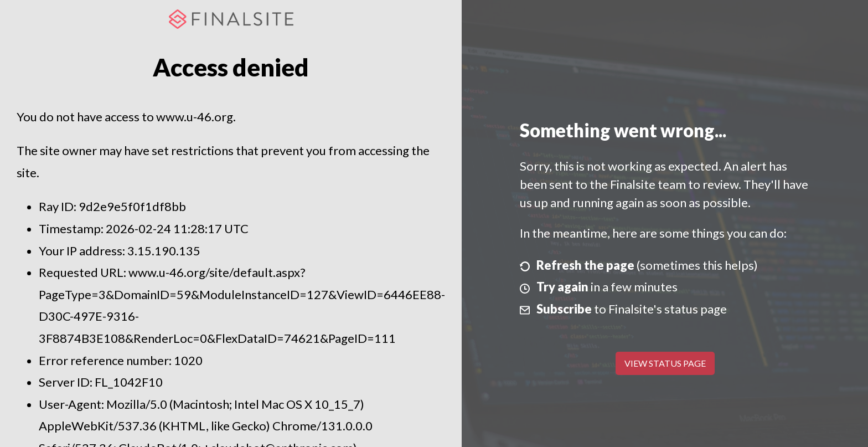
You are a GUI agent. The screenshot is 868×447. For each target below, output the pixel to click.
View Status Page (665, 363)
